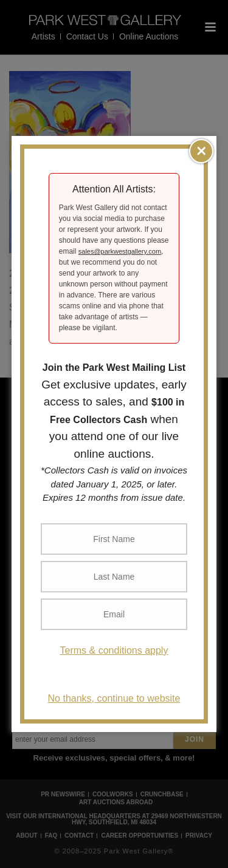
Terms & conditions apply (114, 650)
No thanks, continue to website (114, 698)
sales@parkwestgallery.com (120, 251)
